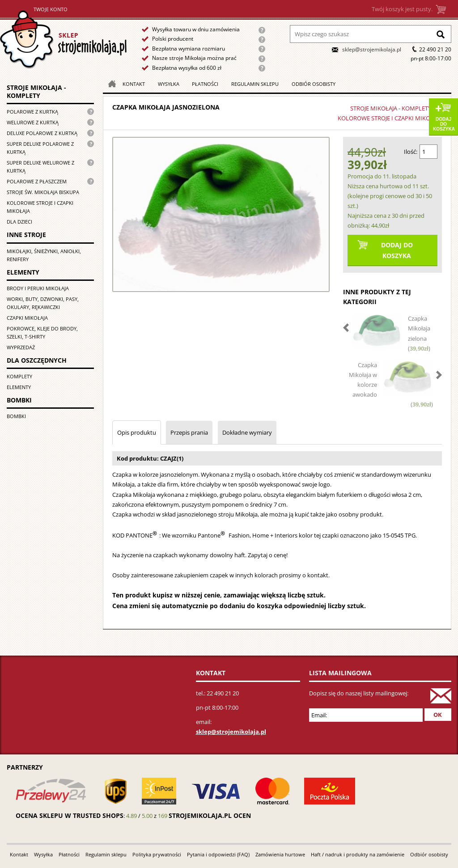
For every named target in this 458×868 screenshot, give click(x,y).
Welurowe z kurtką (33, 122)
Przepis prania (189, 432)
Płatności (205, 84)
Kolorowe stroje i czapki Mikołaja (40, 207)
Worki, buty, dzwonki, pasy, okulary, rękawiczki (43, 303)
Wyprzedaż (21, 347)
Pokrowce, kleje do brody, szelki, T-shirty (42, 332)
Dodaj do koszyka (444, 124)
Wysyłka (169, 84)
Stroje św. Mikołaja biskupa (43, 192)
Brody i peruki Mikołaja (38, 288)
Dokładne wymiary (247, 432)
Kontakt (134, 84)
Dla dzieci (19, 222)
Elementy (19, 387)
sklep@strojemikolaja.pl (372, 49)
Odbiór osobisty (314, 84)
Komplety (19, 376)
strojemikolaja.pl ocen (210, 815)
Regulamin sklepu (255, 84)
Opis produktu (137, 432)
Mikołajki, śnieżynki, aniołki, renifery (44, 255)
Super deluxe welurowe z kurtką (40, 167)
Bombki (16, 416)
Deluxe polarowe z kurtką (42, 133)
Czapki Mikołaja (27, 318)
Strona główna (63, 40)
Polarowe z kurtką (32, 112)
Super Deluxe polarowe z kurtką (40, 148)
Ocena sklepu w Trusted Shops (70, 815)
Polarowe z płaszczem (37, 181)
